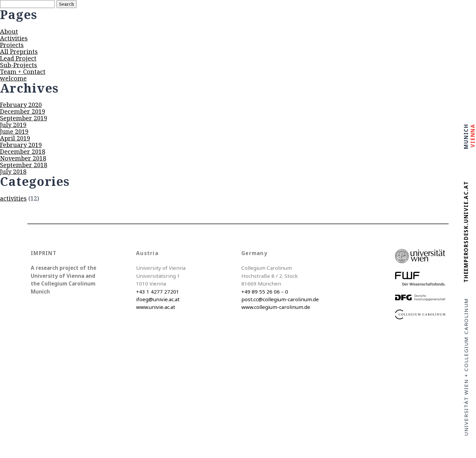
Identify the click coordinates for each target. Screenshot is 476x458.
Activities (14, 38)
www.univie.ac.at (156, 307)
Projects (12, 45)
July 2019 (13, 125)
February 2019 (21, 145)
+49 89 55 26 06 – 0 (265, 292)
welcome (13, 78)
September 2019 (24, 118)
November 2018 (23, 158)
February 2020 (21, 105)
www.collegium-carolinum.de (276, 307)
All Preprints (19, 51)
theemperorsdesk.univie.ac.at (466, 232)
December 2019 (23, 111)
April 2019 (15, 138)
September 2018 (24, 165)
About (9, 31)
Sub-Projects (19, 65)
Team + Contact (23, 72)
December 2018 (23, 151)
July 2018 (13, 171)
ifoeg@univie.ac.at (158, 299)
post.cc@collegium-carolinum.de (280, 299)
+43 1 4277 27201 (158, 292)
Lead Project (18, 58)
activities (13, 198)
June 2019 (14, 131)
